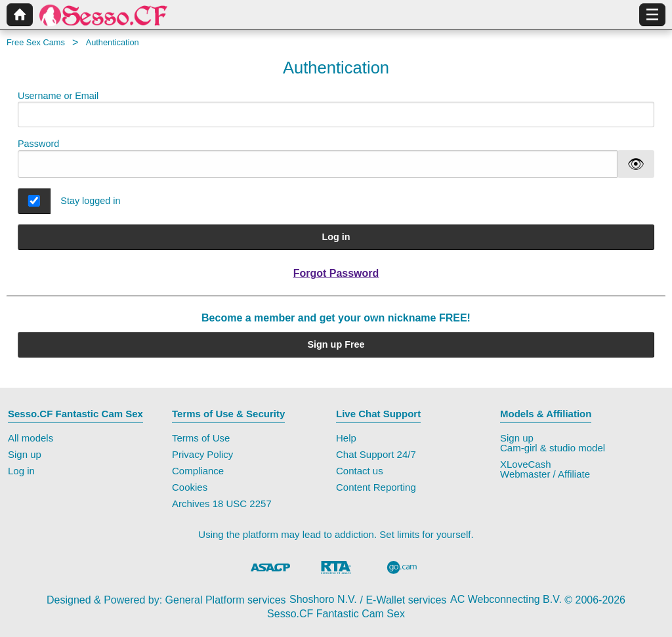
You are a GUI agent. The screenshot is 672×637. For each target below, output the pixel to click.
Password (38, 144)
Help (346, 438)
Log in (336, 237)
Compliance (198, 471)
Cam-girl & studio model (553, 448)
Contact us (360, 471)
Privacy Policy (202, 454)
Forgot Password (336, 273)
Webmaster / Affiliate (545, 474)
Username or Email (336, 109)
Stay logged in (90, 201)
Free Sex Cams (36, 42)
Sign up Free (336, 344)
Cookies (190, 487)
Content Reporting (376, 487)
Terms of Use (201, 438)
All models (31, 438)
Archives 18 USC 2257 (222, 503)
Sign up (25, 454)
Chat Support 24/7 (376, 454)
